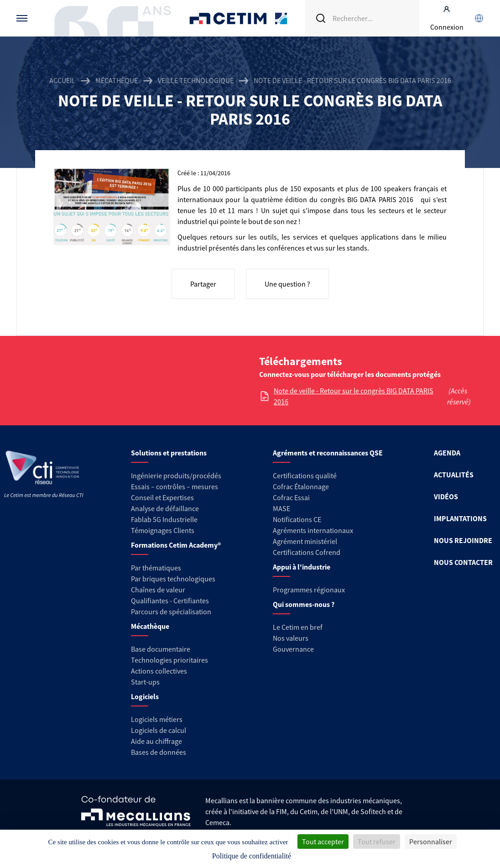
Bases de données (159, 752)
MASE (281, 508)
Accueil (62, 80)
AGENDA (447, 453)
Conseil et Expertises (162, 497)
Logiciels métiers (157, 719)
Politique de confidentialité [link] (252, 856)
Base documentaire (161, 649)
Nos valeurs (291, 638)
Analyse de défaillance (165, 508)
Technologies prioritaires (169, 660)
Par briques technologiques (173, 579)
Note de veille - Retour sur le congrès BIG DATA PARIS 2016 (354, 396)
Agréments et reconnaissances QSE (328, 453)
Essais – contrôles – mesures (174, 486)
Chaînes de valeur (158, 590)
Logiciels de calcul (159, 730)
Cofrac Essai (291, 497)
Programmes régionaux (309, 590)
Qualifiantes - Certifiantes (170, 601)
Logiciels (145, 696)
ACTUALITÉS (454, 475)
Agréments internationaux (313, 530)
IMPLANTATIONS (460, 518)
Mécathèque (117, 80)
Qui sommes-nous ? (304, 604)
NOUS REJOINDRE (463, 540)
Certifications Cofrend (307, 552)
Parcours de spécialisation (171, 612)
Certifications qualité (305, 476)
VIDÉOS (446, 497)
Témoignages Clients (163, 530)
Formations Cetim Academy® (176, 545)
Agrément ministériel (305, 541)
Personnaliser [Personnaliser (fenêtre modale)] (431, 842)
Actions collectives (159, 671)
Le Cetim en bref (298, 627)
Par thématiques (156, 568)
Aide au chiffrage (156, 741)
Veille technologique (196, 80)
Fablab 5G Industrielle (164, 519)
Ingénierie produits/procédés (176, 476)
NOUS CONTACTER (463, 562)
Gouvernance (293, 649)
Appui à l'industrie (302, 567)
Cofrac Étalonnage (301, 486)
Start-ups (145, 682)
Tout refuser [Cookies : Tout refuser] (377, 842)
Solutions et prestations (169, 453)
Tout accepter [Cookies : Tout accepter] (323, 842)
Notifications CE (297, 519)
